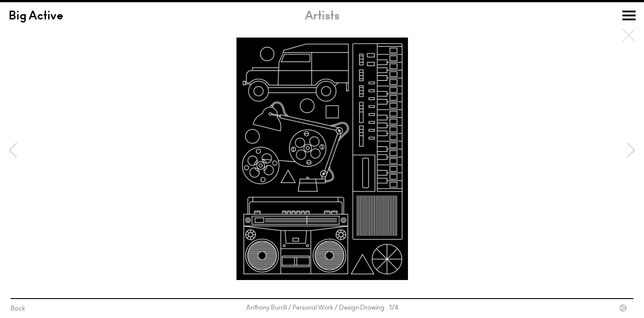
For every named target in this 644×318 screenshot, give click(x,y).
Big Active (36, 17)
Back (629, 35)
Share (623, 308)
